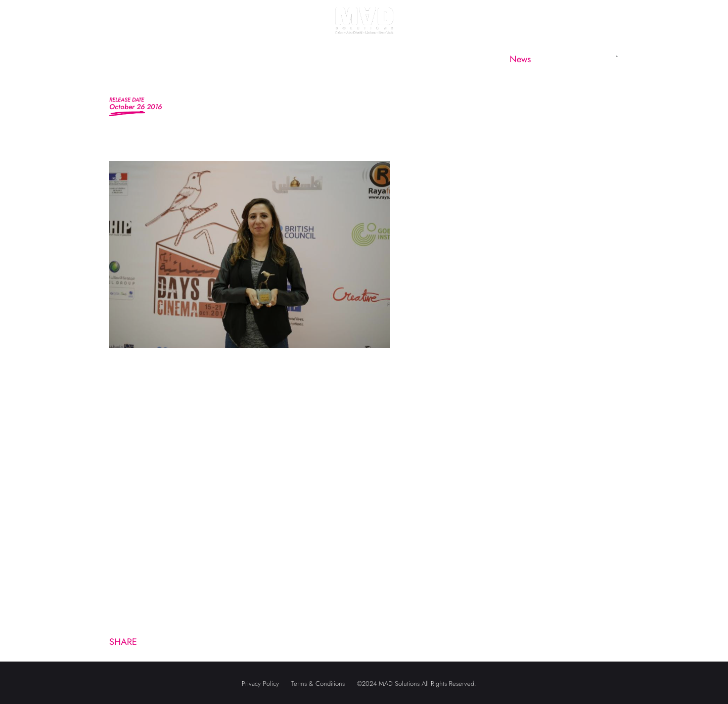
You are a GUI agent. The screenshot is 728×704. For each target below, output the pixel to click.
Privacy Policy (260, 684)
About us (195, 59)
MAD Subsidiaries (377, 59)
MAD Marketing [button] (274, 59)
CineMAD (461, 59)
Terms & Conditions (318, 684)
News (520, 59)
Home (136, 59)
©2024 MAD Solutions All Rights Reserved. (417, 684)
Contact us (581, 59)
